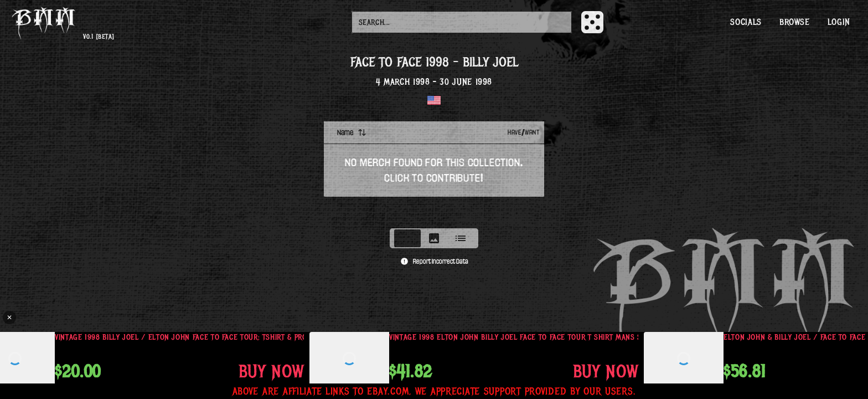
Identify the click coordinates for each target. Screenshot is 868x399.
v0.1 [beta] (99, 37)
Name (352, 132)
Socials (746, 22)
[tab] (407, 238)
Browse (795, 22)
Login (839, 22)
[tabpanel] (434, 171)
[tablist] (434, 238)
